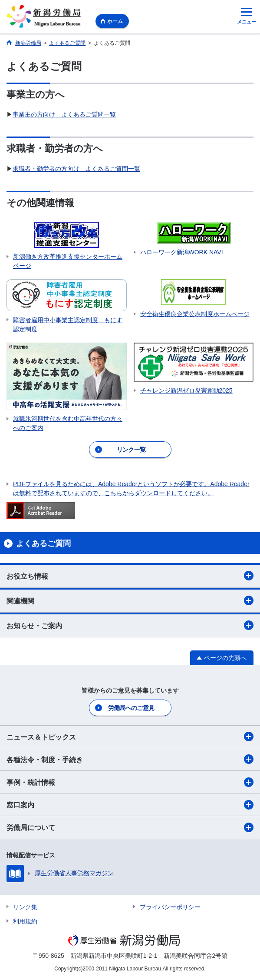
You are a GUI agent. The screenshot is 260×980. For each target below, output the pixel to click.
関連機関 (130, 600)
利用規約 (25, 921)
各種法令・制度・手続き (130, 759)
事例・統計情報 (130, 782)
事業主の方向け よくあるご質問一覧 (64, 114)
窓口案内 (130, 805)
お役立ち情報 (130, 576)
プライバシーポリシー (170, 907)
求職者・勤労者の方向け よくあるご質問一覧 (76, 169)
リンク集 (25, 907)
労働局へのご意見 (131, 708)
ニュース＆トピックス (130, 737)
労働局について (130, 827)
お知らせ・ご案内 (130, 625)
